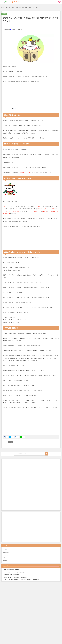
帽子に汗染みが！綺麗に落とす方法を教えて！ (13, 570)
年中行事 (4, 14)
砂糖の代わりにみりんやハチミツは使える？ (13, 575)
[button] (56, 2)
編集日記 (5, 561)
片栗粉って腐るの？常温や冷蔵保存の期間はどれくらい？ (15, 572)
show (15, 108)
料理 (4, 558)
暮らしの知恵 (6, 552)
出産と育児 (5, 555)
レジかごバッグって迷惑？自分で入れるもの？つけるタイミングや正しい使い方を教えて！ (22, 580)
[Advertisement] (31, 93)
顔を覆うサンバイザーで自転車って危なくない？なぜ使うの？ (16, 577)
